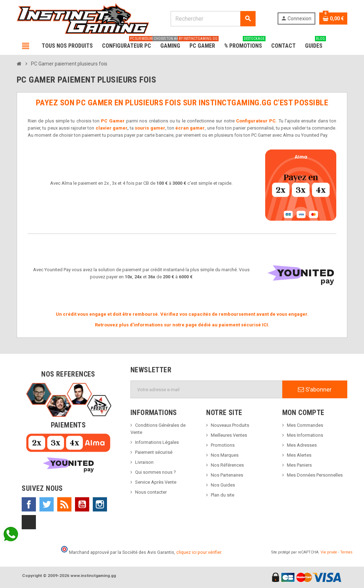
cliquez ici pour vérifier (199, 552)
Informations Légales (157, 442)
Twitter (47, 504)
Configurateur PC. (256, 121)
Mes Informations (305, 435)
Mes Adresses (302, 445)
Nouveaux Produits (230, 425)
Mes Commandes (305, 425)
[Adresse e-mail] (207, 389)
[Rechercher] (213, 19)
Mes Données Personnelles (315, 475)
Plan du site (223, 495)
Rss (64, 504)
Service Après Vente (156, 482)
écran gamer (190, 128)
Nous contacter (151, 492)
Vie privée (329, 552)
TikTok (29, 522)
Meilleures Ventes (229, 435)
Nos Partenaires (227, 475)
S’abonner (315, 389)
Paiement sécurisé (154, 452)
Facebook (29, 504)
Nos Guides (223, 485)
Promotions (223, 445)
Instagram (100, 504)
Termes (346, 552)
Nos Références (227, 465)
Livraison (144, 462)
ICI (265, 325)
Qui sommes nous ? (156, 472)
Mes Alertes (299, 455)
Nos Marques (225, 455)
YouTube (82, 504)
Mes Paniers (299, 465)
